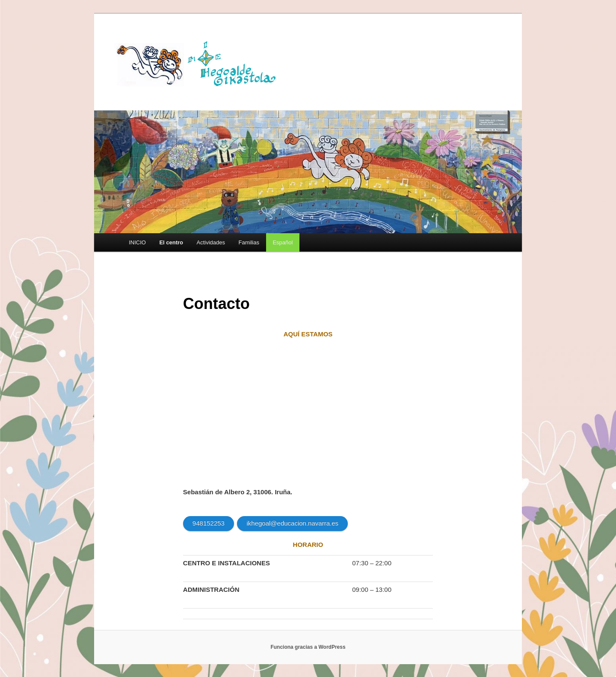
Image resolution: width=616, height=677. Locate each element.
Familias (249, 242)
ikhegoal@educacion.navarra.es (292, 523)
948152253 (209, 523)
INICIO (137, 242)
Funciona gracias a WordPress (308, 647)
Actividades (211, 242)
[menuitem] (283, 242)
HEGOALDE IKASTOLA (199, 63)
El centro (171, 242)
